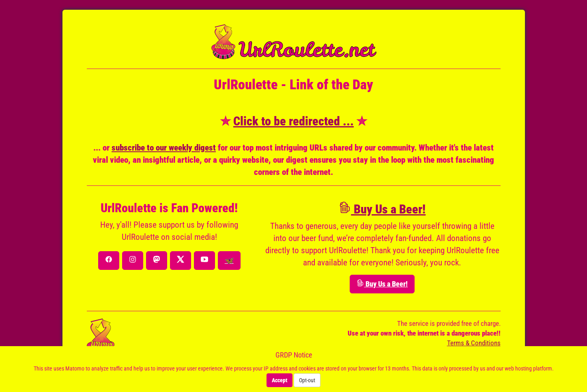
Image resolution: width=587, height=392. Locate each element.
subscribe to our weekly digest (164, 148)
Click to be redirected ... (293, 121)
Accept (280, 380)
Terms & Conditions (474, 343)
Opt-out (307, 380)
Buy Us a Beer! (382, 209)
